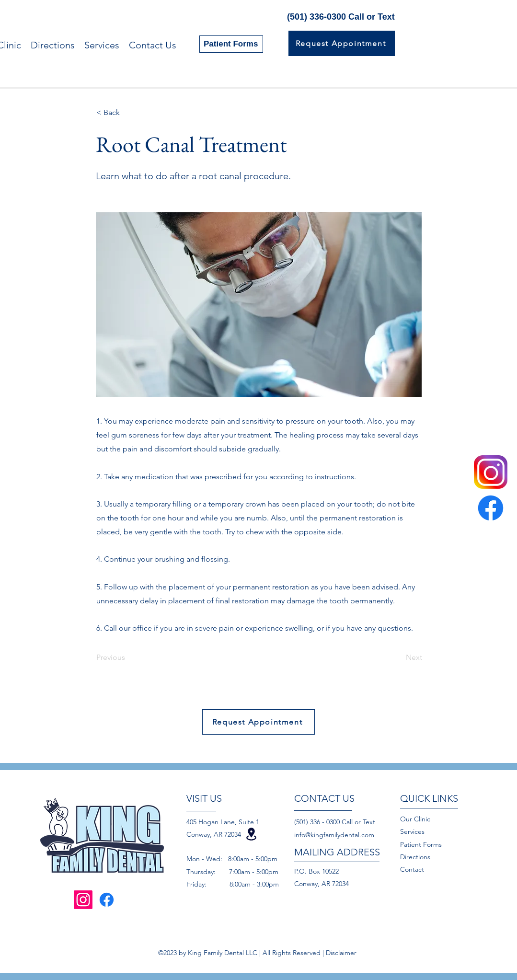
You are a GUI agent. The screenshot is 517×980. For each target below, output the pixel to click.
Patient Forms (421, 844)
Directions (415, 857)
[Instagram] (83, 900)
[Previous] (128, 657)
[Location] (252, 834)
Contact (413, 869)
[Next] (398, 657)
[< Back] (128, 113)
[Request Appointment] (342, 43)
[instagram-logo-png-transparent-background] (491, 472)
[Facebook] (491, 508)
